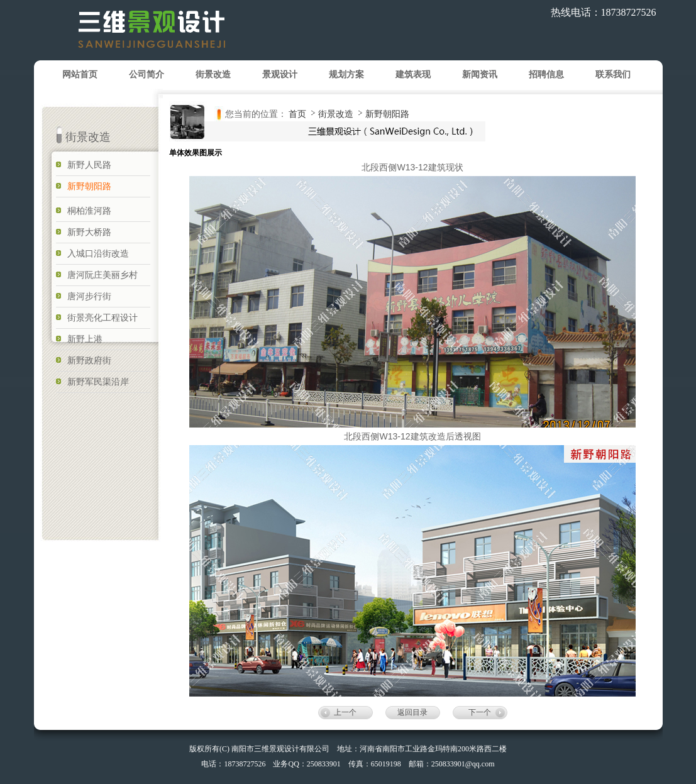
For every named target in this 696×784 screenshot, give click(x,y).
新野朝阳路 (387, 114)
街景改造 (337, 114)
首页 (297, 114)
